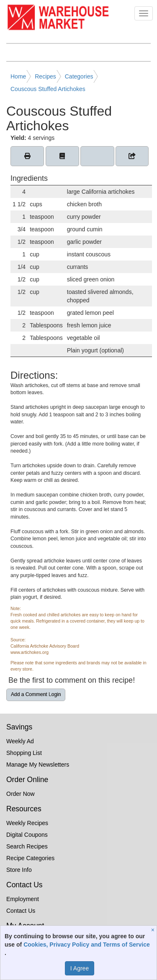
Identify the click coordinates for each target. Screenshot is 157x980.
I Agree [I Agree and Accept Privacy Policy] (80, 968)
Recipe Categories (30, 858)
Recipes (45, 76)
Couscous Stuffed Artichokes (48, 89)
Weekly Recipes (27, 823)
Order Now (21, 794)
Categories (79, 76)
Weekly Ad (20, 741)
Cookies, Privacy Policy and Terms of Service (87, 945)
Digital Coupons (27, 835)
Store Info (19, 870)
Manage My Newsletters (38, 765)
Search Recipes (27, 846)
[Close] (154, 930)
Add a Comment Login (36, 694)
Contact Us (21, 911)
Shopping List (24, 753)
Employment (23, 899)
